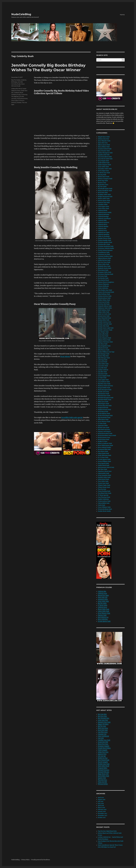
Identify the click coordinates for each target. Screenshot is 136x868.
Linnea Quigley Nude (104, 376)
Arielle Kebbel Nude (104, 163)
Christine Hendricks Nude (106, 246)
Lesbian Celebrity (103, 370)
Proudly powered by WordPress (41, 860)
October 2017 (102, 818)
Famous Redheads (103, 286)
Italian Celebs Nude (104, 312)
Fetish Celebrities (103, 288)
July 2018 (101, 802)
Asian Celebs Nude (103, 167)
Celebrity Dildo (102, 220)
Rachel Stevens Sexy (104, 438)
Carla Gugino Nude (103, 207)
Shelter (19, 102)
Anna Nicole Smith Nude (105, 159)
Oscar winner (65, 356)
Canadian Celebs (103, 205)
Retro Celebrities (103, 619)
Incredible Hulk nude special (72, 417)
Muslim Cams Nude (104, 764)
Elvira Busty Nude (103, 270)
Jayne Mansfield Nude (104, 318)
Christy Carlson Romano (105, 250)
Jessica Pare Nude (103, 336)
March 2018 (101, 808)
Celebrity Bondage (103, 217)
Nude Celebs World (103, 766)
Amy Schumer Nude (104, 151)
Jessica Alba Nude (103, 334)
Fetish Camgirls (103, 750)
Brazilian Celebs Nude (104, 195)
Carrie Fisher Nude (103, 209)
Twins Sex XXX (102, 782)
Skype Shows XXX (103, 774)
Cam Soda (101, 738)
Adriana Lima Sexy (103, 139)
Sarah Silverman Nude (105, 455)
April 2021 (101, 798)
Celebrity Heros (102, 607)
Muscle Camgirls (103, 762)
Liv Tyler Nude (102, 378)
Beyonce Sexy (102, 183)
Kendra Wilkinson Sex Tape (106, 352)
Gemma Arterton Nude (105, 296)
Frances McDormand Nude (106, 292)
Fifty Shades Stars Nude (105, 290)
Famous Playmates (103, 284)
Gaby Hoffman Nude (104, 294)
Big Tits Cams (102, 726)
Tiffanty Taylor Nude (104, 485)
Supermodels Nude (104, 473)
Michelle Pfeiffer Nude (105, 400)
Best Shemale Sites (104, 718)
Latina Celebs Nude (104, 611)
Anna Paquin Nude (103, 161)
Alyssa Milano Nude (104, 147)
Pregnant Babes (103, 768)
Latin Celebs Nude (103, 364)
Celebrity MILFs (103, 224)
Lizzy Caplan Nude (103, 380)
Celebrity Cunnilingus (104, 218)
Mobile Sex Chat (103, 758)
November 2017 (103, 816)
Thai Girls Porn (102, 780)
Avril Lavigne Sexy (103, 171)
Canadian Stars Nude (104, 740)
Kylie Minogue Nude (104, 358)
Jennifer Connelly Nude (105, 324)
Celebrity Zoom (102, 593)
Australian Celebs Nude (105, 169)
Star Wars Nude (102, 469)
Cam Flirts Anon (103, 732)
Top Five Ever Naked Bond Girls (107, 831)
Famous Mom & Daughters (106, 282)
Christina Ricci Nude (104, 244)
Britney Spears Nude (104, 201)
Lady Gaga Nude (103, 360)
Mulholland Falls (22, 99)
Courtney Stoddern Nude (105, 256)
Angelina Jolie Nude (104, 155)
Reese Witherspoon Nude (105, 445)
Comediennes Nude (104, 252)
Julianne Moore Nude (104, 340)
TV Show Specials (103, 495)
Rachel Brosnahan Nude (105, 434)
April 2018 (101, 806)
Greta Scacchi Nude (104, 302)
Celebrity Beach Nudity (105, 213)
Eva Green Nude (103, 276)
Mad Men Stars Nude (104, 384)
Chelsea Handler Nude (104, 240)
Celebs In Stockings (104, 236)
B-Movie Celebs (103, 605)
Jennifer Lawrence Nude (105, 330)
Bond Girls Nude (103, 193)
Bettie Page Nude (103, 181)
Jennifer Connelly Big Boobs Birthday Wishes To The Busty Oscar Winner (48, 68)
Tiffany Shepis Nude (104, 487)
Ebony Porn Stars (103, 744)
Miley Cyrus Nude (103, 402)
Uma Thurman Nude (104, 497)
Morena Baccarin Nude (105, 406)
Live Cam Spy (102, 756)
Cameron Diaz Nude (104, 203)
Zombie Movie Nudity (104, 511)
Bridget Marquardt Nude (105, 197)
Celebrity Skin (102, 591)
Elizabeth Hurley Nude (105, 268)
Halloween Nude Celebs (105, 308)
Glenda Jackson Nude (104, 298)
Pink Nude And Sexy (104, 430)
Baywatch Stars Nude (104, 722)
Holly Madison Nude (104, 310)
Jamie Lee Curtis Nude (104, 314)
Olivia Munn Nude (103, 420)
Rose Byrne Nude (103, 451)
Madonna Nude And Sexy (105, 386)
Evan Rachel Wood (103, 280)
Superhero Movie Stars (105, 471)
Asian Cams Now (103, 720)
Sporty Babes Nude (103, 776)
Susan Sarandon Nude (104, 475)
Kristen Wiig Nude (103, 356)
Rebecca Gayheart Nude (105, 443)
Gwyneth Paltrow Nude (105, 306)
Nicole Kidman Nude (104, 414)
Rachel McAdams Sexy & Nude (107, 436)
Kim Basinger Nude (104, 354)
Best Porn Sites (102, 716)
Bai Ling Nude (102, 175)
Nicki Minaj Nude (103, 412)
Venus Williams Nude (104, 507)
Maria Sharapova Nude (105, 390)
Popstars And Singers (104, 432)
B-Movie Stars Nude (104, 173)
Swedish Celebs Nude (104, 477)
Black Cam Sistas (103, 728)
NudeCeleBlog (21, 14)
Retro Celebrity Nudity (104, 447)
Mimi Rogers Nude (103, 404)
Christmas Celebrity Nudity (106, 248)
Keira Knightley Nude (104, 346)
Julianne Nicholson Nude (105, 342)
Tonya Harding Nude (104, 491)
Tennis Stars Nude (103, 483)
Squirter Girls (102, 778)
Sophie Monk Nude (104, 465)
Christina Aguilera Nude (105, 242)
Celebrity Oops (102, 228)
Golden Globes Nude (104, 300)
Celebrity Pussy (16, 95)
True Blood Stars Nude (105, 493)
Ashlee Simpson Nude (104, 165)
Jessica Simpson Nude (104, 338)
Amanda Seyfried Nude (105, 149)
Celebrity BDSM (103, 211)
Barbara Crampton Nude (105, 179)
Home (122, 15)
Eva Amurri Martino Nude (105, 274)
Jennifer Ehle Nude (103, 326)
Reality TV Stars (103, 441)
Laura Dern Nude (103, 366)
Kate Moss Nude (103, 344)
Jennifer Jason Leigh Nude (106, 328)
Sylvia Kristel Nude (103, 479)
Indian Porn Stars (103, 752)
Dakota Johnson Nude (104, 258)
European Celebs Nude (105, 272)
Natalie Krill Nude (103, 408)
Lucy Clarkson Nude (104, 382)
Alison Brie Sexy (103, 143)
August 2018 (102, 800)
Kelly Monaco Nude (104, 350)
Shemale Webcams (104, 772)
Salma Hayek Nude (103, 453)
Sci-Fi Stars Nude (103, 457)
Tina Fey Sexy (102, 489)
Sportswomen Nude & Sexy (106, 467)
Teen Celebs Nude (103, 481)
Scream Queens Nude (104, 459)
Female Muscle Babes (104, 748)
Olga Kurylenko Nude (104, 418)
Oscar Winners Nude (104, 422)
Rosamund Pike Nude (104, 449)
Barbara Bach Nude (104, 177)
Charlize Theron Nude (104, 238)
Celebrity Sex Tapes (104, 232)
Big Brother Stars (103, 185)
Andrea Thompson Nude (105, 153)
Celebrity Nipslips (103, 226)
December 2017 (102, 814)
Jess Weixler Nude (103, 332)
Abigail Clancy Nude (104, 137)
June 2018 (101, 804)
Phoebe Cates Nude (104, 428)
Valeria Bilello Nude (104, 503)
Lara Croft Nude (103, 362)
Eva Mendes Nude (103, 278)
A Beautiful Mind (17, 89)
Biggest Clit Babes (103, 724)
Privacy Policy (25, 860)
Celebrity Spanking (104, 234)
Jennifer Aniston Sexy (104, 322)
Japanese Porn (102, 754)
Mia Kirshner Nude (104, 394)
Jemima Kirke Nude (104, 320)
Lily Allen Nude (102, 372)
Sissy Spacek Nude (103, 463)
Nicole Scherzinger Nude (105, 416)
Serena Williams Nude (104, 461)
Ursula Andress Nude (104, 501)
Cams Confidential (103, 736)
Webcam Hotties (103, 784)
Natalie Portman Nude (104, 410)
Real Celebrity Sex (103, 617)
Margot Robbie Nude (104, 388)
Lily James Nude (103, 374)
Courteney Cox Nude (104, 254)
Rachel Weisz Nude (104, 439)
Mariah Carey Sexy (103, 392)
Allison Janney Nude (104, 145)
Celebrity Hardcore (103, 222)
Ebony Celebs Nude (104, 264)
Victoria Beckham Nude (105, 509)
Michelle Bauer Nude (104, 396)
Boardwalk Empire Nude (105, 189)
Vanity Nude (101, 505)
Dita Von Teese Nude (104, 262)
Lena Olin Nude (102, 368)
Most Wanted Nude (104, 760)
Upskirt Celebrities (103, 499)
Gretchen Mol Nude (104, 304)
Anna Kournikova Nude (105, 157)
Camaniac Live (102, 734)
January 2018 (102, 812)
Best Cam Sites (102, 714)
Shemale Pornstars (104, 770)
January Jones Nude (104, 316)
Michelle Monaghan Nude (106, 398)
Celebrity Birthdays (104, 215)
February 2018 (102, 810)
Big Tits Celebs (16, 80)
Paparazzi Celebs (103, 426)
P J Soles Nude (102, 424)
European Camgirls (104, 746)
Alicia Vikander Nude (104, 141)
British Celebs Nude (104, 199)
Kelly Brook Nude (103, 348)
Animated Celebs (103, 599)
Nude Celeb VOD (103, 597)
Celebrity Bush (19, 93)
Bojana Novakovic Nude (105, 191)
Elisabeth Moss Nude (104, 266)
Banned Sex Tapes (103, 595)
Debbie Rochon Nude (104, 260)
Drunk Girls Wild (103, 742)
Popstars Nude (102, 615)
